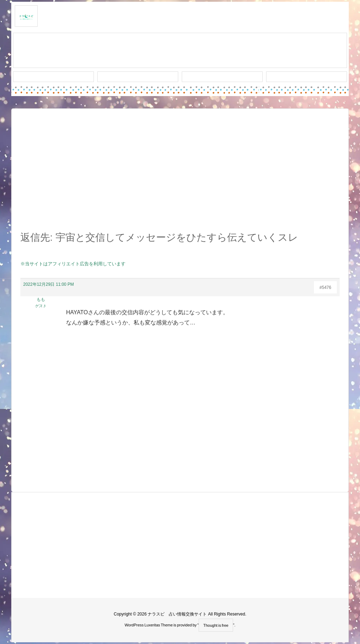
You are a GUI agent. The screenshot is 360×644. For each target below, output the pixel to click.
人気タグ (222, 77)
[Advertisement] (180, 174)
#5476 (325, 288)
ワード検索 (138, 77)
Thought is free (216, 625)
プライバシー (307, 77)
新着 (53, 77)
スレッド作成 (180, 51)
